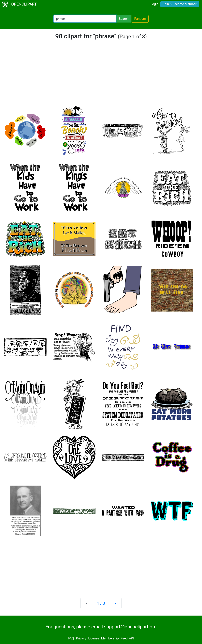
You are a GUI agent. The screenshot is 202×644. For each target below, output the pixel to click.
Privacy (81, 638)
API (131, 638)
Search (124, 19)
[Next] (115, 603)
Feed (124, 638)
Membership (110, 638)
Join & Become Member (180, 4)
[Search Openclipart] (85, 19)
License (94, 638)
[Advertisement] (101, 76)
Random (140, 19)
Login (154, 4)
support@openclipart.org (130, 627)
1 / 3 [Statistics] (101, 603)
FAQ (71, 638)
